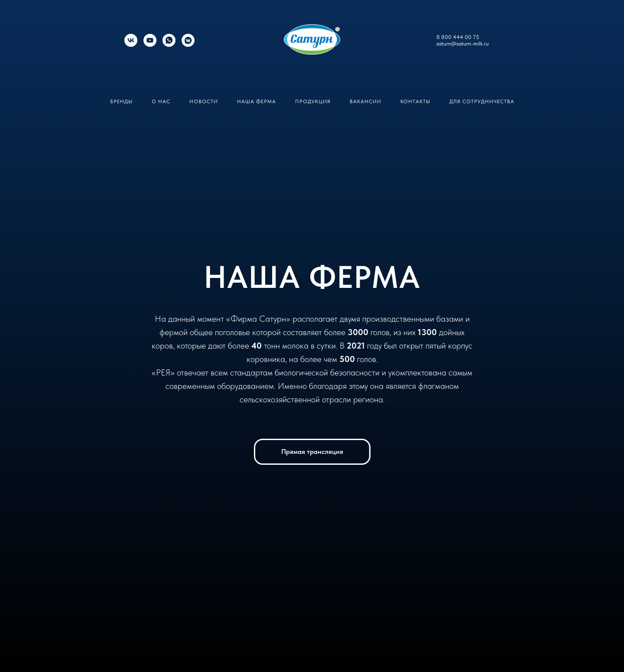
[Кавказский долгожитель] (188, 44)
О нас (161, 101)
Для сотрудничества (482, 101)
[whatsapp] (169, 44)
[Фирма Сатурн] (131, 44)
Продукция (313, 101)
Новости (204, 101)
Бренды (121, 101)
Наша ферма (257, 101)
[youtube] (150, 44)
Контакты (415, 101)
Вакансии (366, 101)
